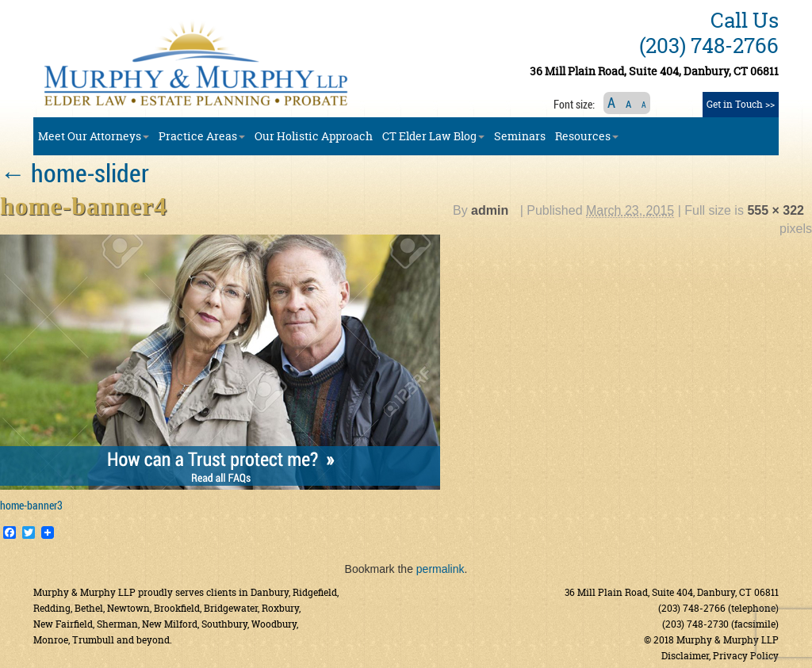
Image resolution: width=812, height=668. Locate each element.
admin (490, 210)
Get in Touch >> (741, 104)
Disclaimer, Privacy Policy (720, 656)
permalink (440, 569)
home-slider (75, 172)
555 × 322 (776, 210)
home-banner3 (31, 505)
